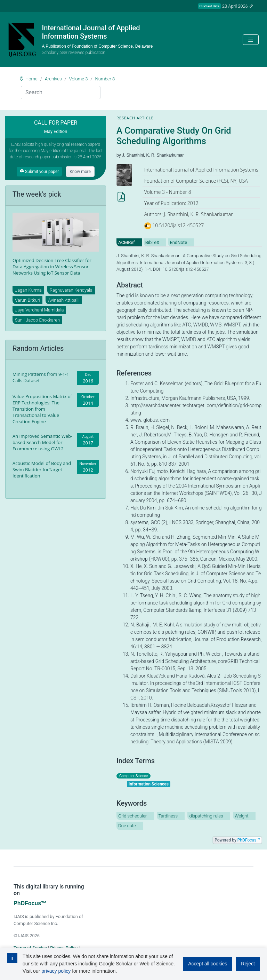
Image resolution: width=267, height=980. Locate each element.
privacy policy (56, 971)
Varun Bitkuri (27, 300)
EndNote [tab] (178, 242)
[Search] (61, 93)
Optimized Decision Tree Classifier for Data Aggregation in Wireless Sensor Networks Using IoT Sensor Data (52, 267)
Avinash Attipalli (64, 300)
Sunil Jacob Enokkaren (37, 320)
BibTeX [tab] (152, 242)
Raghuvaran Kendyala (71, 290)
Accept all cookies (208, 964)
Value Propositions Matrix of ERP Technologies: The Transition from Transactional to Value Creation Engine (42, 409)
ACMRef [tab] (127, 242)
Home (31, 79)
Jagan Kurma (28, 290)
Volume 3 (79, 79)
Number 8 (105, 79)
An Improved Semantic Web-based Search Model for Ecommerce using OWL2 (42, 442)
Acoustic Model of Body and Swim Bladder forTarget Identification (42, 469)
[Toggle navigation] (251, 40)
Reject (248, 964)
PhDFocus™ (30, 903)
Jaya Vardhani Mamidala (39, 310)
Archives (53, 79)
